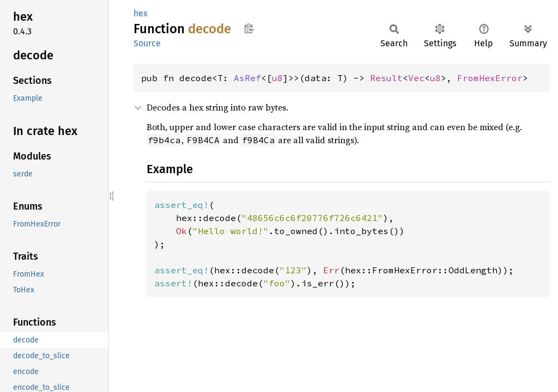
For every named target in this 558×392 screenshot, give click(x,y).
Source (147, 43)
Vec (416, 78)
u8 (277, 78)
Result (386, 78)
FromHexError (490, 78)
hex (141, 13)
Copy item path (249, 28)
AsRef (247, 78)
